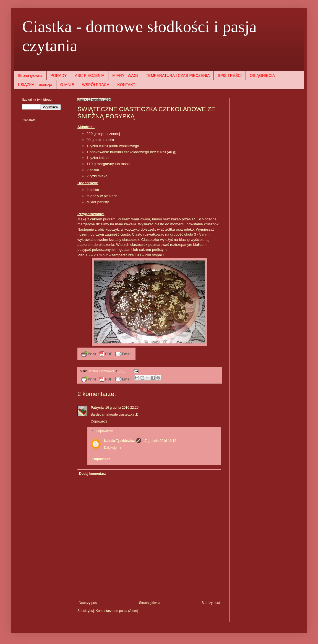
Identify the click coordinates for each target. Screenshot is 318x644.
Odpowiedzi (104, 431)
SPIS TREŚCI (230, 75)
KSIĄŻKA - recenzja (35, 85)
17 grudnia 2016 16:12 (160, 441)
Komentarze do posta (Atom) (117, 611)
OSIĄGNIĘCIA (262, 75)
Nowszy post (88, 603)
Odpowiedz (99, 421)
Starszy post (211, 603)
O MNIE (67, 85)
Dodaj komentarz (92, 474)
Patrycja (97, 408)
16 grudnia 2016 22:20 (122, 408)
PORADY (59, 75)
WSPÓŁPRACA (96, 85)
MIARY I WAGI (125, 75)
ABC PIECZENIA (90, 75)
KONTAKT (126, 85)
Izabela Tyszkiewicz (119, 441)
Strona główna (30, 75)
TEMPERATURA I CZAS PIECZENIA (178, 75)
